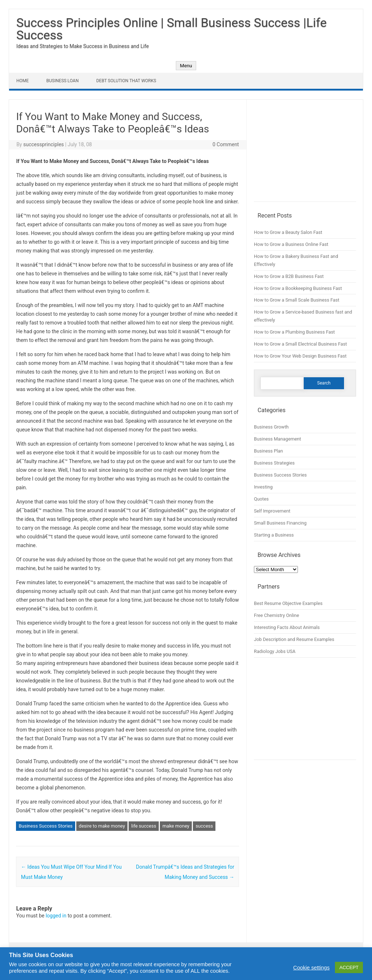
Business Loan (63, 81)
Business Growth (271, 427)
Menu (186, 66)
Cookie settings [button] (311, 968)
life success (144, 826)
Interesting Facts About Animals (287, 627)
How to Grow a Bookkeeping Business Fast (298, 288)
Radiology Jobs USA (275, 651)
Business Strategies (274, 463)
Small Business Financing (280, 523)
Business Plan (268, 451)
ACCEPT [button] (349, 967)
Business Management (278, 439)
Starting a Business (274, 535)
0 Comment (226, 144)
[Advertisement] (305, 154)
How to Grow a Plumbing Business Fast (294, 332)
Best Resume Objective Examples (288, 603)
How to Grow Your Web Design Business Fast (300, 356)
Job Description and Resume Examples (294, 639)
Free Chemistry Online (276, 615)
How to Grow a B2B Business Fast (289, 276)
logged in (56, 916)
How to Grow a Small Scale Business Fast (297, 300)
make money (176, 826)
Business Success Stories (45, 826)
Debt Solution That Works (126, 81)
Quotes (261, 499)
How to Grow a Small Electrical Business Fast (300, 344)
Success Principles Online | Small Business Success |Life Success (171, 29)
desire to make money (102, 826)
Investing (263, 487)
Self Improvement (272, 511)
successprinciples (44, 144)
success (204, 826)
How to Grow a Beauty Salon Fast (288, 232)
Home (23, 81)
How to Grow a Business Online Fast (291, 244)
